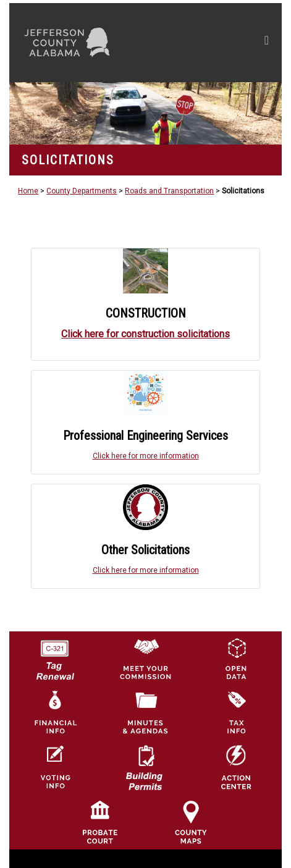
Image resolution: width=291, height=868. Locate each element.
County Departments (82, 191)
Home (28, 191)
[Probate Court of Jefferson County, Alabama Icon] (100, 822)
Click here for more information (146, 456)
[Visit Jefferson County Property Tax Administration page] (236, 713)
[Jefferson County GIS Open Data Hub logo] (236, 658)
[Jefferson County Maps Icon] (191, 822)
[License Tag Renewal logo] (54, 655)
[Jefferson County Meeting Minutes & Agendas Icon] (145, 713)
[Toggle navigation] (267, 43)
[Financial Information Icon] (54, 713)
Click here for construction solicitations (145, 334)
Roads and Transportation (169, 191)
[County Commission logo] (145, 658)
